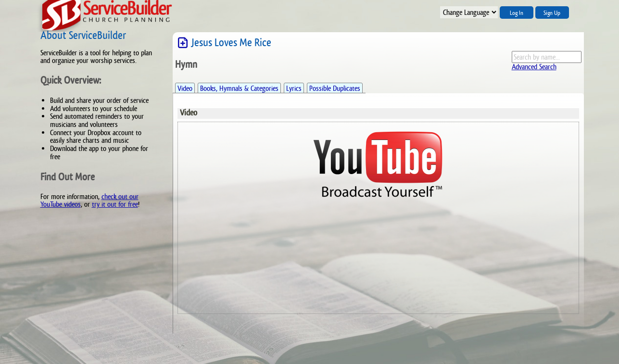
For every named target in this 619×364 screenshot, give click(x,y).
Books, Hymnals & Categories (239, 88)
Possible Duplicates (335, 88)
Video (185, 88)
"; (469, 12)
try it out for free (115, 204)
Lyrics (294, 88)
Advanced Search (534, 67)
